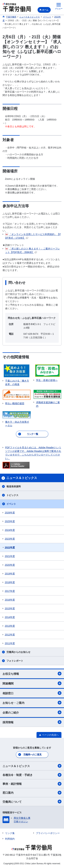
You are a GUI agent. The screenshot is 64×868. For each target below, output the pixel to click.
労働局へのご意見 (32, 755)
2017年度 (10, 591)
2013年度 (10, 626)
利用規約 (10, 839)
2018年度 (10, 582)
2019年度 (10, 574)
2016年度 (10, 600)
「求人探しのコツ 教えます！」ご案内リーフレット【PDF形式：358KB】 (33, 250)
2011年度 (10, 643)
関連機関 (32, 683)
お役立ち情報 (32, 674)
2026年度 (10, 513)
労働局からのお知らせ (18, 652)
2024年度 (10, 530)
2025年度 (10, 521)
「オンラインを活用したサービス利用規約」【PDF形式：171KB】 (33, 236)
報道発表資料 (14, 486)
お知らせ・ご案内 (32, 703)
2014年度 (10, 617)
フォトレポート (15, 661)
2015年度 (10, 608)
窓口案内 (32, 793)
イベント (11, 504)
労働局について (32, 802)
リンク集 (10, 833)
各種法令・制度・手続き (32, 775)
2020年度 (10, 565)
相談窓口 (32, 693)
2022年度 (10, 547)
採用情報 (32, 722)
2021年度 (10, 556)
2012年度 (10, 635)
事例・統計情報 (32, 784)
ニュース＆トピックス (32, 766)
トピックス (12, 495)
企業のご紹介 (32, 712)
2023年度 (10, 539)
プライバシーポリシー (48, 833)
